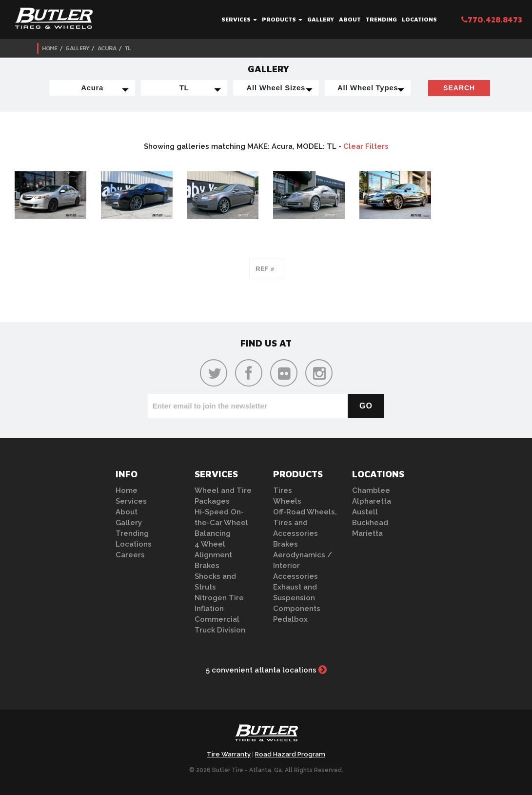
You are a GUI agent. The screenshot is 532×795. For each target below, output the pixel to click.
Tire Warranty (229, 754)
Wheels (287, 501)
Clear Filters (366, 146)
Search (459, 88)
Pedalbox (290, 619)
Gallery (321, 19)
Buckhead (370, 523)
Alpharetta (372, 501)
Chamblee (371, 490)
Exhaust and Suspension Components (297, 598)
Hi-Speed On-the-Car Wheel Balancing (221, 523)
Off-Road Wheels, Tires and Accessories (305, 523)
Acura (107, 48)
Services (239, 19)
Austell (365, 512)
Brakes (207, 566)
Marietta (367, 533)
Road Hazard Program (290, 754)
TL (128, 48)
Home (50, 48)
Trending (381, 19)
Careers (130, 555)
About (350, 19)
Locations (419, 19)
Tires (283, 490)
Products (282, 19)
